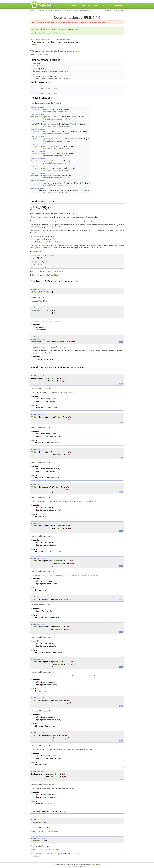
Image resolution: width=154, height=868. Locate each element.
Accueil (34, 10)
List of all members (67, 39)
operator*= (47, 161)
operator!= (47, 190)
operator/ (47, 168)
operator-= (47, 124)
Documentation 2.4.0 (55, 10)
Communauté (100, 6)
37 (43, 275)
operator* (47, 146)
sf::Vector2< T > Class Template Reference (77, 10)
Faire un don (119, 10)
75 (44, 831)
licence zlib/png (96, 865)
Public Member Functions (36, 39)
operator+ (47, 131)
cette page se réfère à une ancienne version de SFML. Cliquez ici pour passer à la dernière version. (70, 22)
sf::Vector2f (37, 256)
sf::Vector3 (60, 271)
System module (34, 45)
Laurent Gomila (81, 867)
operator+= (47, 117)
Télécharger (86, 6)
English (109, 10)
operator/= (47, 176)
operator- (47, 109)
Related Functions (57, 39)
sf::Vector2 (34, 217)
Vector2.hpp (44, 55)
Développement (115, 6)
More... (77, 51)
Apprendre (73, 6)
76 (44, 850)
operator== (47, 183)
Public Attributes (47, 39)
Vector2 (36, 64)
